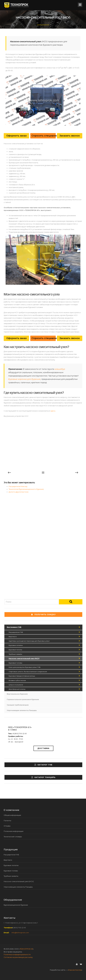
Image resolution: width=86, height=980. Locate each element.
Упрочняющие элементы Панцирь (22, 710)
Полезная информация (14, 831)
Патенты (7, 821)
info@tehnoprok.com (20, 933)
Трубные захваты (15, 654)
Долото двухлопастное (19, 492)
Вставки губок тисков (17, 680)
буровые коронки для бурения (24, 379)
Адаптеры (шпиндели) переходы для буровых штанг (29, 641)
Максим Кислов (75, 970)
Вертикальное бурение (17, 694)
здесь (53, 411)
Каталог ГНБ (43, 765)
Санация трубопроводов (18, 705)
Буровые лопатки (16, 645)
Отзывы (7, 826)
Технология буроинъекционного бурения (26, 489)
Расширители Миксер (18, 486)
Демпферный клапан (17, 689)
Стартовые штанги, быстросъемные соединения (28, 672)
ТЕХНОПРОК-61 (26, 949)
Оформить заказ (16, 136)
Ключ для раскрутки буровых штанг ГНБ (25, 667)
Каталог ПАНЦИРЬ (43, 777)
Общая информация (12, 815)
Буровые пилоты (15, 650)
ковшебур (60, 369)
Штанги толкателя (16, 685)
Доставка (43, 748)
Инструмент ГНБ (14, 627)
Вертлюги (13, 637)
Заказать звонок (70, 136)
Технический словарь (13, 837)
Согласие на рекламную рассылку (18, 957)
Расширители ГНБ (16, 632)
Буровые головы (15, 663)
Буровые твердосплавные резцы (22, 676)
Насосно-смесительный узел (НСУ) (24, 658)
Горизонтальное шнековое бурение (23, 699)
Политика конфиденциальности (17, 954)
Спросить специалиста (44, 136)
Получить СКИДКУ (43, 614)
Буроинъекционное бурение (16, 905)
